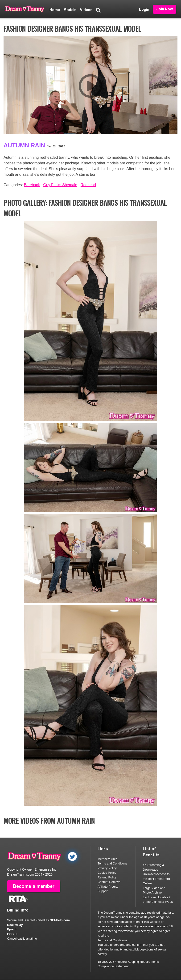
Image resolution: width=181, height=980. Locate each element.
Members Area (108, 859)
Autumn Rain (24, 145)
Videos (86, 10)
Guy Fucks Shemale (60, 185)
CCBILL (13, 934)
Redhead (88, 185)
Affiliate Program (109, 887)
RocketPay (15, 925)
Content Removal (109, 882)
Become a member (34, 886)
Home (55, 10)
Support (103, 891)
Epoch (12, 929)
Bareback (32, 185)
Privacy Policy (107, 868)
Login (144, 10)
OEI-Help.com (60, 920)
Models (70, 10)
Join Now (165, 9)
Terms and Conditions (112, 863)
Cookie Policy (107, 873)
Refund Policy (107, 877)
